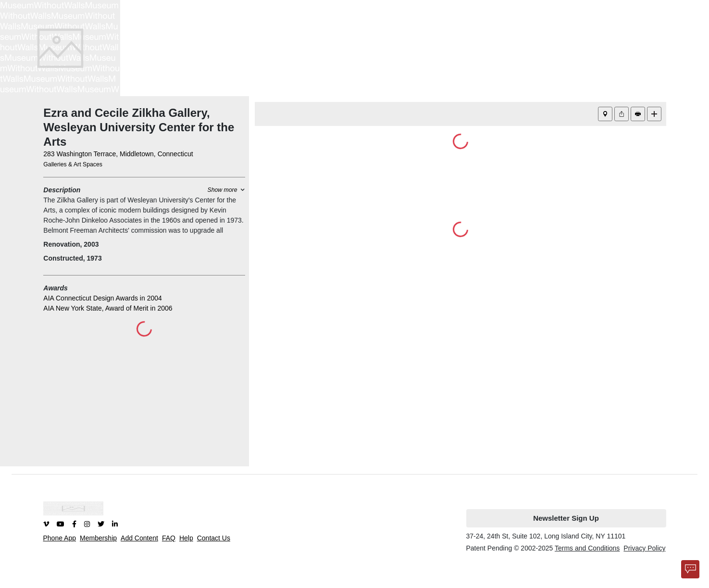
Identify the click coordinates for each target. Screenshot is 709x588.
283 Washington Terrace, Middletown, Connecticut (118, 154)
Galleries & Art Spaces (73, 164)
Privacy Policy (644, 548)
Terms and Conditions (587, 548)
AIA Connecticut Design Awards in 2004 (102, 298)
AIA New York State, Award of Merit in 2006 (108, 308)
